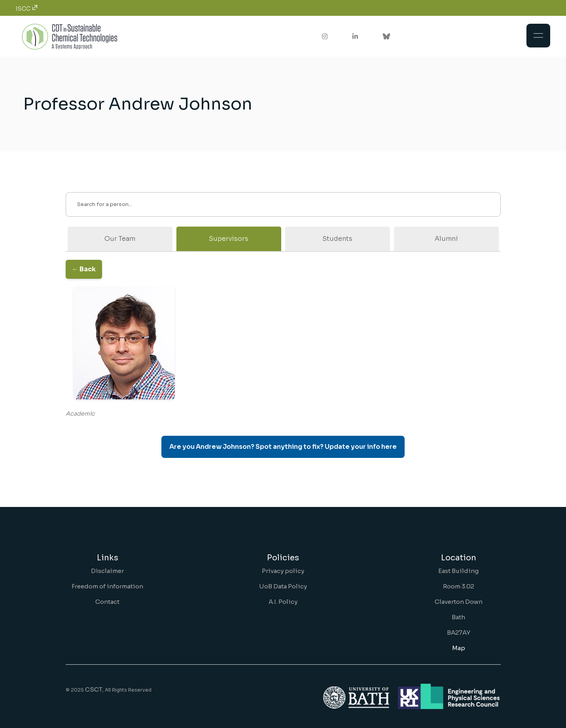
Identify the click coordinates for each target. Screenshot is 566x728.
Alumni (446, 239)
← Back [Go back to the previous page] (84, 269)
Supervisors (229, 239)
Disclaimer (107, 571)
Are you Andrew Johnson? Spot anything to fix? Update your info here (283, 447)
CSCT (94, 689)
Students (337, 239)
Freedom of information (107, 586)
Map (459, 648)
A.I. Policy (283, 602)
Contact (107, 602)
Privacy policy (283, 571)
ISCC (27, 9)
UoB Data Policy (283, 586)
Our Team (120, 239)
